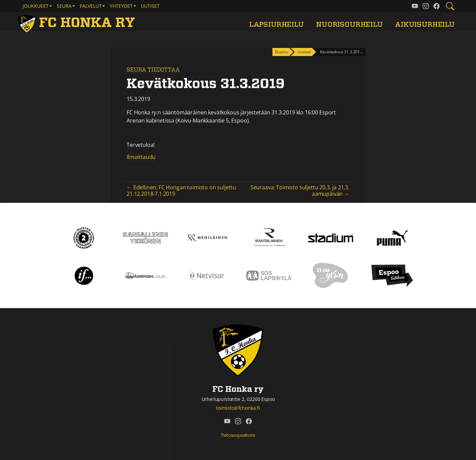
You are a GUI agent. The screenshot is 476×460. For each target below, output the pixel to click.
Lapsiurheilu (276, 24)
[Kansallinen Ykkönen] (146, 237)
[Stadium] (331, 237)
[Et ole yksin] (330, 275)
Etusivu (282, 52)
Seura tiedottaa (153, 70)
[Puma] (392, 237)
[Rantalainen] (269, 237)
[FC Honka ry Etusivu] (78, 23)
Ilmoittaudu (141, 157)
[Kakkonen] (84, 237)
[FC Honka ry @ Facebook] (437, 6)
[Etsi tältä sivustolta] (450, 6)
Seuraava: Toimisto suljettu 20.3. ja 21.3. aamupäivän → (300, 191)
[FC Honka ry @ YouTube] (415, 6)
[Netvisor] (207, 275)
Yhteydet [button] (121, 6)
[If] (84, 275)
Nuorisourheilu (349, 24)
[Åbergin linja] (145, 275)
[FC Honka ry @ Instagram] (426, 6)
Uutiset (150, 6)
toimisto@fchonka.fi (238, 408)
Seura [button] (64, 6)
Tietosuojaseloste (238, 435)
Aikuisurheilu (425, 24)
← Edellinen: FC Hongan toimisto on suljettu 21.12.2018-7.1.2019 (181, 191)
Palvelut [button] (91, 6)
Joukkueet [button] (36, 6)
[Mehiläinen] (207, 237)
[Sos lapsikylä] (269, 275)
